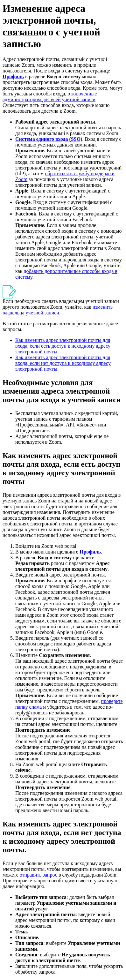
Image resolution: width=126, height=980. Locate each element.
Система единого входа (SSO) (49, 139)
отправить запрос (38, 875)
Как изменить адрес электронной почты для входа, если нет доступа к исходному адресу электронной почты (63, 363)
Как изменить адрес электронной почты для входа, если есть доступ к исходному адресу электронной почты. (63, 346)
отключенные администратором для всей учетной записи (50, 97)
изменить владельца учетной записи (58, 310)
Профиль (13, 76)
